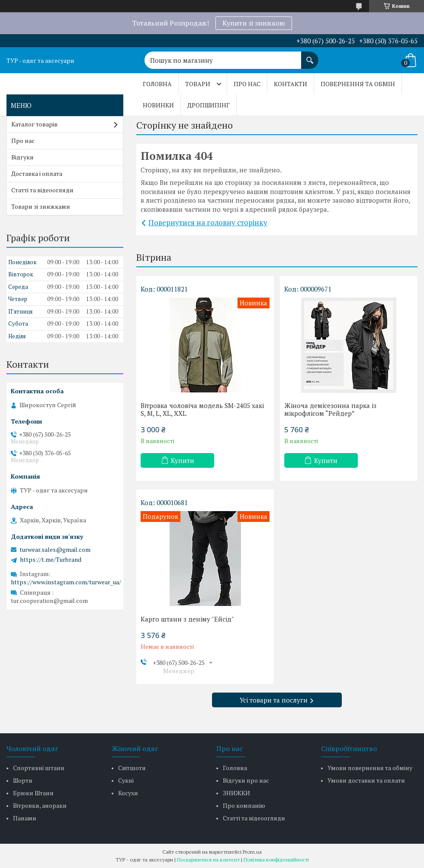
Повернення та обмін (358, 84)
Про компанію (244, 805)
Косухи (128, 793)
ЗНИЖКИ (236, 793)
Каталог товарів (34, 124)
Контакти (291, 84)
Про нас (247, 84)
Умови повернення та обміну (370, 768)
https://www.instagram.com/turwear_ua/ (66, 582)
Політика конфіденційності (276, 860)
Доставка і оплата (37, 173)
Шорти (23, 780)
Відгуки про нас (246, 780)
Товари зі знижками (41, 206)
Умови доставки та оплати (366, 780)
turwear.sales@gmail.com (55, 550)
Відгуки (22, 157)
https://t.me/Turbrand (51, 560)
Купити (183, 460)
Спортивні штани (39, 768)
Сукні (126, 780)
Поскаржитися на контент (208, 860)
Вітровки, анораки (40, 805)
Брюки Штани (33, 793)
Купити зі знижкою (254, 23)
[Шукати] (310, 56)
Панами (25, 818)
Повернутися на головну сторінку (208, 222)
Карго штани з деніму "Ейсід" (187, 619)
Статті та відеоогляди (42, 190)
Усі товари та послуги (274, 700)
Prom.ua (252, 852)
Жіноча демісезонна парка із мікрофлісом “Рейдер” (330, 409)
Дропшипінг (209, 105)
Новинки (158, 105)
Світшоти (132, 768)
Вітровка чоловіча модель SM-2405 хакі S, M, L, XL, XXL (202, 409)
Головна (157, 84)
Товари (198, 84)
